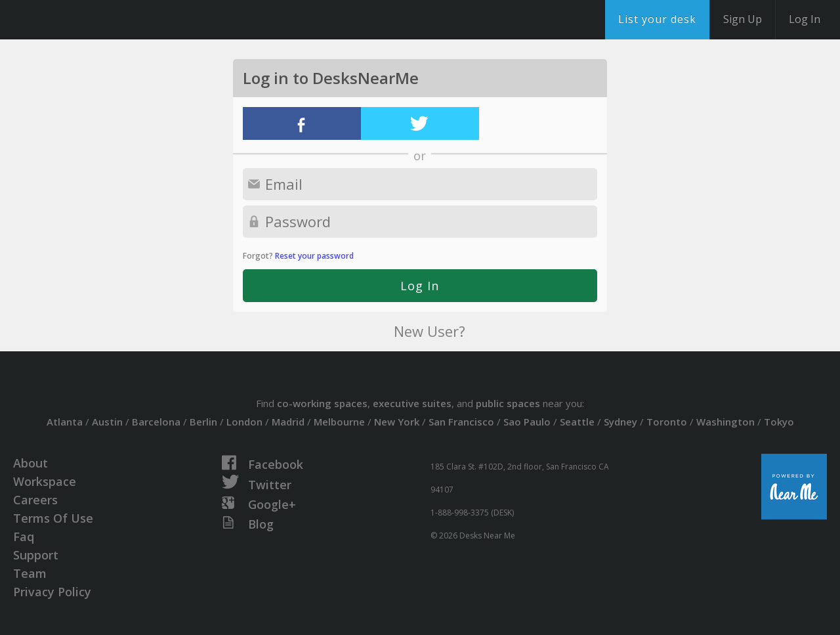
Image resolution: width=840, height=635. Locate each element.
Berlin (203, 422)
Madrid (288, 422)
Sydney (620, 422)
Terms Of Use (53, 518)
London (244, 422)
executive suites (412, 403)
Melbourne (339, 422)
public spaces (508, 403)
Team (30, 573)
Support (36, 555)
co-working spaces (322, 403)
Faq (24, 536)
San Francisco (461, 422)
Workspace (45, 481)
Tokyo (779, 422)
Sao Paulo (527, 422)
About (31, 463)
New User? (430, 331)
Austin (107, 422)
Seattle (577, 422)
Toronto (667, 422)
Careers (35, 500)
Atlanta (65, 422)
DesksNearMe (92, 20)
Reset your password (314, 256)
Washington (725, 422)
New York (397, 422)
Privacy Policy (52, 592)
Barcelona (156, 422)
